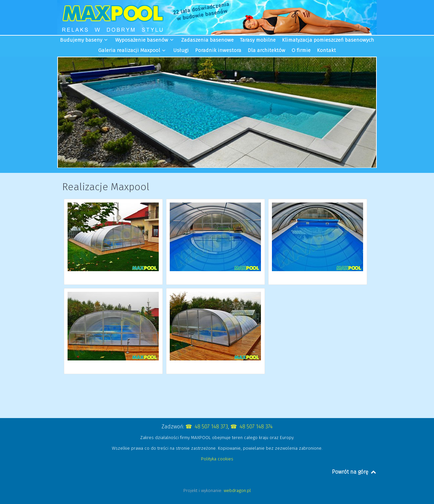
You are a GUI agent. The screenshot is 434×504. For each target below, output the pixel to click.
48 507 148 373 (211, 427)
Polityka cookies (217, 459)
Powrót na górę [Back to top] (354, 472)
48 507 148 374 (256, 427)
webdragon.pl (237, 491)
